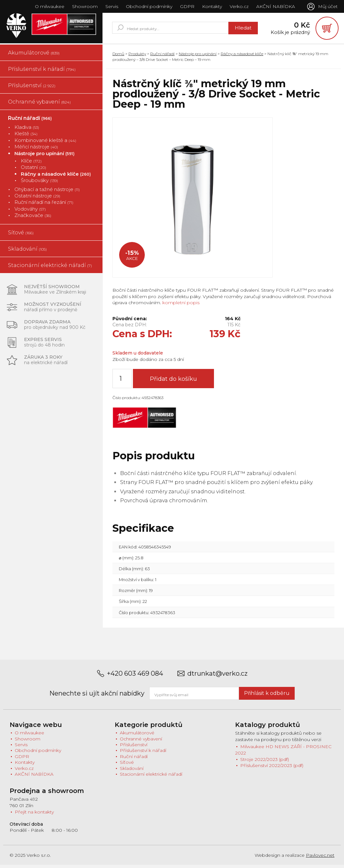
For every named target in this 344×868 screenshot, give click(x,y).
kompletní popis (180, 306)
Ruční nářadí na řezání (44, 205)
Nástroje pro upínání (45, 156)
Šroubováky (39, 184)
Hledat (238, 29)
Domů (118, 57)
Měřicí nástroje (36, 150)
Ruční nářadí (30, 121)
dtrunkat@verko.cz (217, 676)
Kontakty (211, 6)
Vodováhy (30, 212)
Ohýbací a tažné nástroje (47, 192)
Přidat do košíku (176, 382)
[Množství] (122, 382)
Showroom (84, 6)
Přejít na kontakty (34, 815)
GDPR (186, 6)
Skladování (27, 252)
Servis (111, 6)
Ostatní (33, 170)
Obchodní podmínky (148, 6)
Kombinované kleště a (45, 143)
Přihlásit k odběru (267, 696)
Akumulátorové (34, 56)
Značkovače (33, 218)
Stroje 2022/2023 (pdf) (265, 762)
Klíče (31, 164)
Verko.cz (238, 6)
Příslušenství (32, 88)
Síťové (21, 235)
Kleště (26, 137)
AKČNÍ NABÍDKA (275, 6)
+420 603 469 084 (135, 676)
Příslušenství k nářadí (42, 72)
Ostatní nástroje (37, 199)
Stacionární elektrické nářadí (50, 268)
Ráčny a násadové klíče (56, 177)
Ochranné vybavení (39, 105)
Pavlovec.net (320, 858)
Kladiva (27, 130)
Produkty (137, 57)
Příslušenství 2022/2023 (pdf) (272, 769)
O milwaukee (49, 6)
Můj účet (328, 6)
